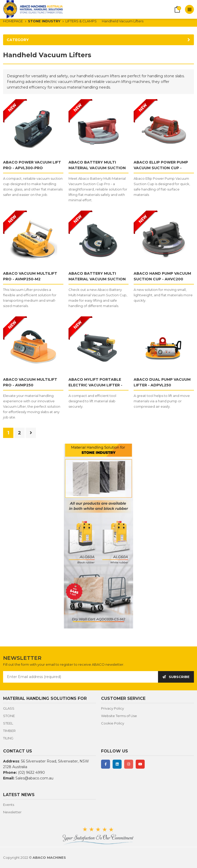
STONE (9, 716)
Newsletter (12, 812)
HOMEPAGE (13, 21)
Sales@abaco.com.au (34, 778)
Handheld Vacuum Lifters (123, 21)
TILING (8, 738)
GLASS (9, 708)
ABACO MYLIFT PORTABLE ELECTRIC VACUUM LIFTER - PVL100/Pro (95, 385)
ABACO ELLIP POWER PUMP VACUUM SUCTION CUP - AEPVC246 (161, 168)
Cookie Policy (113, 723)
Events (9, 805)
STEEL (8, 723)
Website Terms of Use (119, 716)
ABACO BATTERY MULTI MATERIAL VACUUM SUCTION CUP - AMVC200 (97, 279)
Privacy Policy (112, 708)
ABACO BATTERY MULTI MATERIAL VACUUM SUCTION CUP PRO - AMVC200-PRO (97, 168)
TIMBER (9, 731)
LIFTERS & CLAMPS (81, 21)
